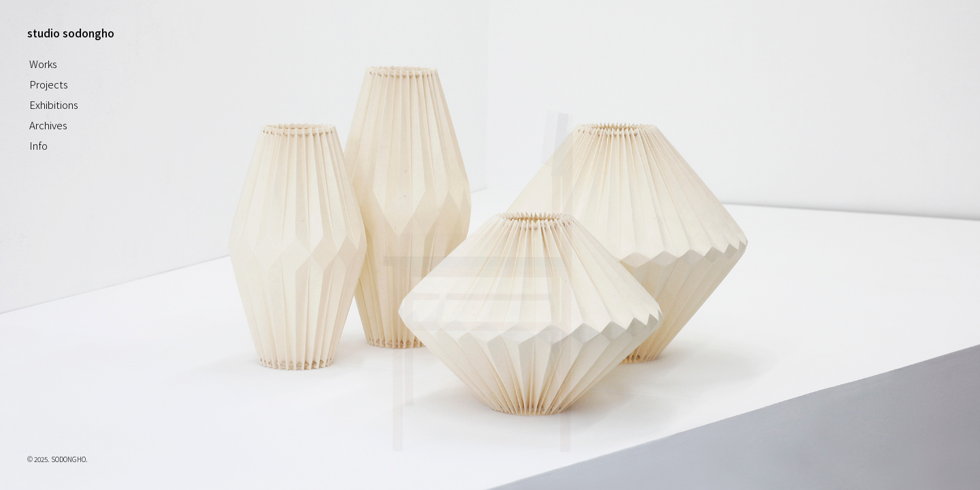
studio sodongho (71, 33)
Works (43, 64)
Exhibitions (54, 104)
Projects (49, 84)
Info (38, 145)
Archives (48, 125)
